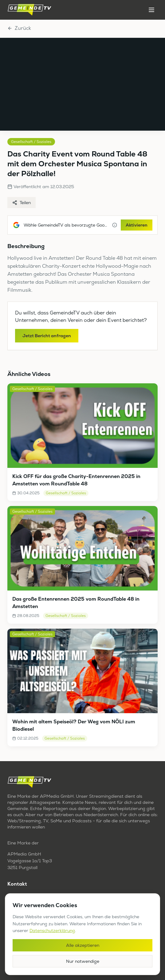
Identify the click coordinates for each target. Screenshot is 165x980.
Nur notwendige (83, 961)
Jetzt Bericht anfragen (47, 336)
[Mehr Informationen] (115, 225)
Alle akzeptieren (83, 945)
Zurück (19, 28)
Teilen (22, 203)
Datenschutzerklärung (52, 931)
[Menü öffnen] (151, 10)
